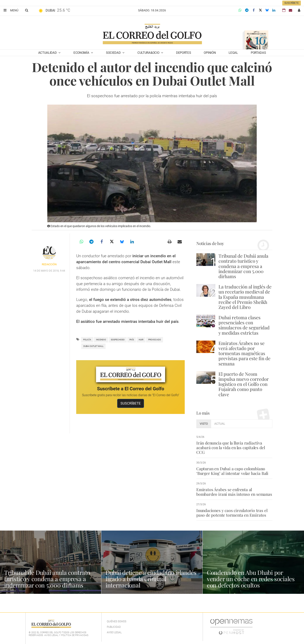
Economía (82, 53)
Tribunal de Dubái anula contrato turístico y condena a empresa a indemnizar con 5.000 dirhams (243, 266)
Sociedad (114, 53)
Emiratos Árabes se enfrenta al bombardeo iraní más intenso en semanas (234, 492)
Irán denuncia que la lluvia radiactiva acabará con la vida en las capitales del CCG (231, 447)
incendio (101, 340)
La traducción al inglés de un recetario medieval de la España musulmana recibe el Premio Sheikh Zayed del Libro (245, 297)
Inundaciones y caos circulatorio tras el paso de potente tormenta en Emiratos (232, 513)
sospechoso (118, 340)
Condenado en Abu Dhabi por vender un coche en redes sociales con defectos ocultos (251, 579)
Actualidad (48, 53)
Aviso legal (114, 632)
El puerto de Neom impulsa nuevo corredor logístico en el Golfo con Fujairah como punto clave (244, 384)
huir (141, 340)
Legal (233, 53)
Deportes (184, 53)
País (132, 340)
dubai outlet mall (93, 346)
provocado (155, 340)
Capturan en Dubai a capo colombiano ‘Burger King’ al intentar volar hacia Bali (232, 471)
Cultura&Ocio (149, 53)
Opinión (210, 53)
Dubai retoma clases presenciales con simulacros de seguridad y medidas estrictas (244, 325)
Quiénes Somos (117, 621)
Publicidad (114, 627)
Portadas (258, 53)
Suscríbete (292, 3)
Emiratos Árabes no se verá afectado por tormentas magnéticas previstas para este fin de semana (244, 353)
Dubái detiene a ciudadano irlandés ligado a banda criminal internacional (151, 579)
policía (87, 340)
